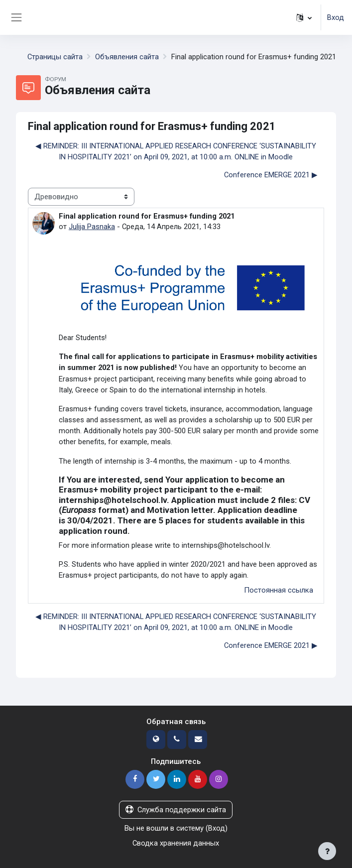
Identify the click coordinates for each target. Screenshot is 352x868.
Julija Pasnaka (92, 227)
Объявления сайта (127, 57)
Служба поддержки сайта (176, 810)
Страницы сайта (55, 57)
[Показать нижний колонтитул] (327, 851)
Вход (336, 17)
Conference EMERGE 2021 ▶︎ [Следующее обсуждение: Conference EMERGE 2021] (271, 175)
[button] (304, 17)
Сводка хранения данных (176, 843)
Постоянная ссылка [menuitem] (279, 590)
